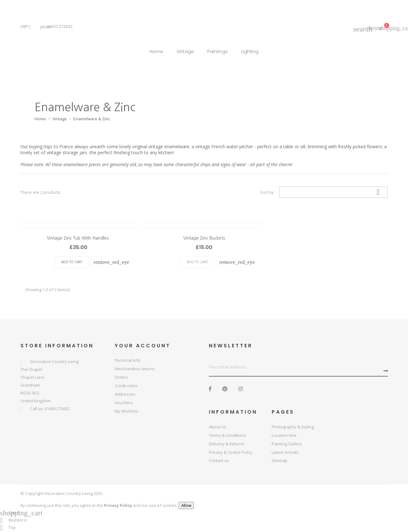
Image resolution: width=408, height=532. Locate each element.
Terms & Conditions (227, 435)
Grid (212, 192)
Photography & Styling (293, 427)
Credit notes (126, 386)
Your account (143, 346)
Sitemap (280, 460)
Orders (121, 377)
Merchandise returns (135, 369)
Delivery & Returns (227, 444)
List (225, 192)
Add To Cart (72, 262)
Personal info (128, 360)
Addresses (125, 394)
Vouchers (124, 403)
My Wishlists (126, 411)
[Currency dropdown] (27, 27)
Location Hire (284, 435)
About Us (218, 427)
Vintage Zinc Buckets (204, 238)
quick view (98, 262)
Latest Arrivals (285, 452)
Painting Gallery (287, 444)
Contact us (219, 460)
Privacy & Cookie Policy (231, 452)
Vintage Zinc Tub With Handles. (78, 238)
